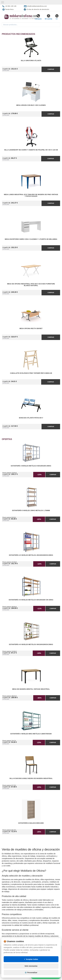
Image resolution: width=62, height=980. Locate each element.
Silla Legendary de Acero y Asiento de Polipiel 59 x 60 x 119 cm (31, 150)
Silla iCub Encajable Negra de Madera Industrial (31, 778)
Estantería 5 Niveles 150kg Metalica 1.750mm (31, 511)
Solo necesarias (31, 966)
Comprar (51, 69)
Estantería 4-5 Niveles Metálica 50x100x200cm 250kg (31, 644)
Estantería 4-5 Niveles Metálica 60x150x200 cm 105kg (31, 600)
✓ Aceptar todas (31, 959)
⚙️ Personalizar (31, 973)
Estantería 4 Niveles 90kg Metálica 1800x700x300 (31, 734)
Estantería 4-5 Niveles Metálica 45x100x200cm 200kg (31, 555)
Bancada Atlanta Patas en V (31, 418)
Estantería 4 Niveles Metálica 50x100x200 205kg (31, 466)
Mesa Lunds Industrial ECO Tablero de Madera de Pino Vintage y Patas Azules (31, 195)
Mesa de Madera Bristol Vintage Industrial (31, 689)
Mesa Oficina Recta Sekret (31, 329)
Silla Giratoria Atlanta (31, 61)
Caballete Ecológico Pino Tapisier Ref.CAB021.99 (31, 373)
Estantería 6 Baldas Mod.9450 (31, 823)
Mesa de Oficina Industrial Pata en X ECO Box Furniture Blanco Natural (31, 285)
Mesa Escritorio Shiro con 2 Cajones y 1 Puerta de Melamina (31, 239)
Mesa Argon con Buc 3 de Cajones (31, 105)
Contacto (38, 17)
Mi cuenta (48, 17)
